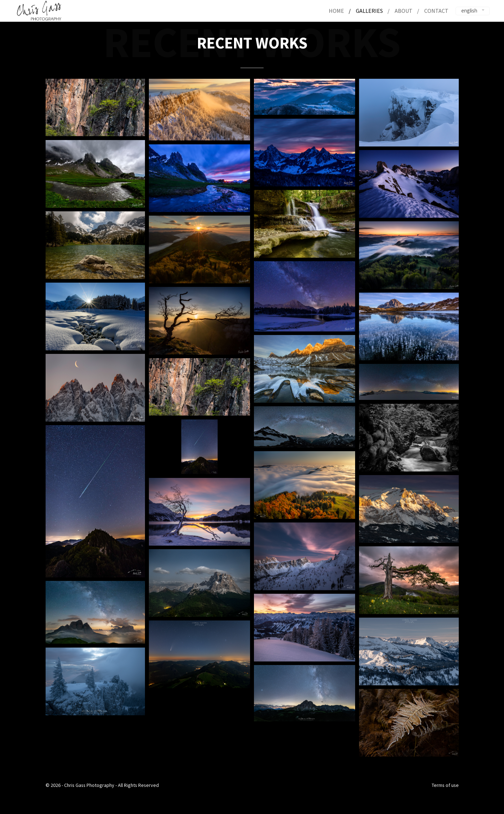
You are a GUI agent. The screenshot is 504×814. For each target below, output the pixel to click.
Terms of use (445, 785)
